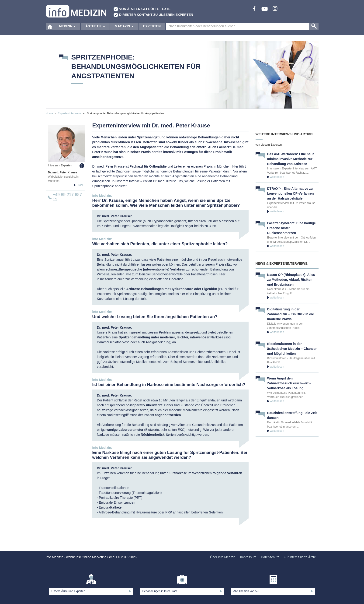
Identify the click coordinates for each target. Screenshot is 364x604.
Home (49, 113)
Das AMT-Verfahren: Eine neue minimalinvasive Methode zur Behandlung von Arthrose (291, 159)
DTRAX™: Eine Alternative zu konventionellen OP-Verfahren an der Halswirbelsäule (291, 193)
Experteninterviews (70, 113)
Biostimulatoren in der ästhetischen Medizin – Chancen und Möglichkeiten (292, 349)
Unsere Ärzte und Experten (68, 591)
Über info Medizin (223, 557)
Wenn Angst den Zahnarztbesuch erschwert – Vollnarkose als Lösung (289, 383)
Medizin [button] (67, 30)
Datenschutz (270, 557)
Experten (152, 30)
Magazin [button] (124, 30)
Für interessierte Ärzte (300, 557)
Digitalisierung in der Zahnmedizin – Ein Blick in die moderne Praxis (291, 314)
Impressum (248, 557)
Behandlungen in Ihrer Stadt (160, 591)
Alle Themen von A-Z (246, 591)
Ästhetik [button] (95, 30)
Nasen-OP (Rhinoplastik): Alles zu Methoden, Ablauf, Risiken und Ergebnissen (291, 280)
